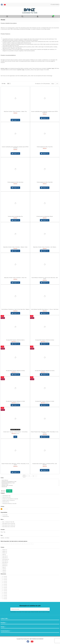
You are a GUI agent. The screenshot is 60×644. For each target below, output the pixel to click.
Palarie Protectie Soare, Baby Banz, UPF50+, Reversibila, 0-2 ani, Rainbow (45, 432)
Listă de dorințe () (55, 5)
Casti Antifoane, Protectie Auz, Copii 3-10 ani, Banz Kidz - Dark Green (45, 278)
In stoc (5, 515)
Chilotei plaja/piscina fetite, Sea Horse (15, 182)
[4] (15, 185)
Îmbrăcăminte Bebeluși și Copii (8, 483)
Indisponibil (6, 516)
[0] (11, 185)
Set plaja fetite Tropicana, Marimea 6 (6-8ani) (45, 340)
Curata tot (3, 491)
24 (58, 84)
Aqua (4, 554)
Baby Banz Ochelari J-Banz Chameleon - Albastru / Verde (15, 247)
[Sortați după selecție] (53, 84)
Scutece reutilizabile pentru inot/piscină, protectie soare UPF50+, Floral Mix (15, 147)
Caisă (4, 569)
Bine (9, 491)
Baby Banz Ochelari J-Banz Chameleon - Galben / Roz (15, 112)
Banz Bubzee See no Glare (9, 527)
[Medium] (15, 151)
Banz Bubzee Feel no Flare (9, 523)
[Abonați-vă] (48, 609)
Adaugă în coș (15, 120)
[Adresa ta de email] (29, 609)
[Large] (17, 151)
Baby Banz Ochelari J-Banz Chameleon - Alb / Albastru (45, 247)
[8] (18, 185)
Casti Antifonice (5, 480)
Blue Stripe (5, 561)
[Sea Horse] (19, 185)
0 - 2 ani (5, 576)
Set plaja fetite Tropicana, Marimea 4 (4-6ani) (15, 371)
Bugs (4, 567)
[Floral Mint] (47, 185)
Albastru (5, 550)
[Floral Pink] (45, 150)
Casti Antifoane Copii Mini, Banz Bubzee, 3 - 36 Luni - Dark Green (45, 309)
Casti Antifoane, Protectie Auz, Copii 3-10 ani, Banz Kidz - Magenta (15, 309)
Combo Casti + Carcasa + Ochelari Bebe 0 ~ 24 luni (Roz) (15, 432)
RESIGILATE (4, 487)
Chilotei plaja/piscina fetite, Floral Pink (45, 147)
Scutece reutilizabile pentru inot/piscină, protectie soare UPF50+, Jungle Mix (45, 112)
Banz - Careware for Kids (8, 522)
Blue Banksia (6, 559)
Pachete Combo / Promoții (7, 485)
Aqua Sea (5, 556)
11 (33, 476)
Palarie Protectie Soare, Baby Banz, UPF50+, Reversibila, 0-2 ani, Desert (15, 464)
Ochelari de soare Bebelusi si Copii (9, 482)
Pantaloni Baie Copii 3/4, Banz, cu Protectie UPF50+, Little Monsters (45, 464)
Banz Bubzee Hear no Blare (9, 525)
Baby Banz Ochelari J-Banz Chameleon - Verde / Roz (15, 278)
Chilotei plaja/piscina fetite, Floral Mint (45, 182)
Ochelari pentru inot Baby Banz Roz (15, 216)
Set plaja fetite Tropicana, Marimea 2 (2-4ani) (45, 401)
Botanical (5, 564)
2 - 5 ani (5, 599)
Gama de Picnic (5, 484)
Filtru (4, 84)
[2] (14, 185)
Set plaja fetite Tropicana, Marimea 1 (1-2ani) (15, 401)
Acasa (2, 478)
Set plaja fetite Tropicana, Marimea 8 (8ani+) (15, 340)
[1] (13, 185)
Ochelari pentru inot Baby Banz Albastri (45, 216)
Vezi (15, 437)
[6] (44, 150)
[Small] (45, 116)
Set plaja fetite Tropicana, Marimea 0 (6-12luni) (45, 371)
